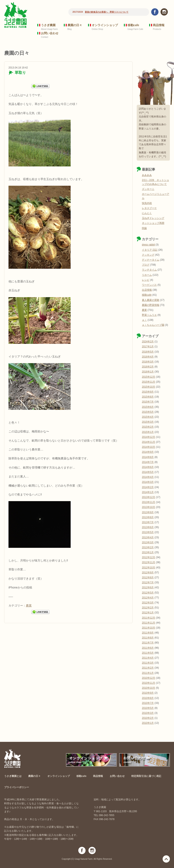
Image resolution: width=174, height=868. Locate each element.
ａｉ (144, 320)
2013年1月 (148, 552)
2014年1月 (148, 492)
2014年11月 (149, 442)
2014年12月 (149, 437)
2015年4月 (148, 417)
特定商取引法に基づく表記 (146, 776)
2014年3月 (148, 482)
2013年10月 (149, 507)
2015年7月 (148, 402)
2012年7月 (148, 582)
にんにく (147, 213)
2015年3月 (148, 422)
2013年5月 (148, 532)
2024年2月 (148, 342)
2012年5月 (148, 593)
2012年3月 (148, 603)
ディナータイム (151, 260)
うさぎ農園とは (13, 776)
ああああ (147, 175)
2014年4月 (148, 477)
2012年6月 (148, 587)
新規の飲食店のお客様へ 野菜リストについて (107, 12)
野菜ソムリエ (149, 315)
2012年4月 (148, 598)
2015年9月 (148, 392)
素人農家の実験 (151, 300)
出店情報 (147, 290)
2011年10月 (149, 628)
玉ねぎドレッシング (153, 218)
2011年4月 (148, 658)
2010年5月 (148, 708)
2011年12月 (149, 618)
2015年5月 (148, 412)
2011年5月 (148, 653)
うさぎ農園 (48, 25)
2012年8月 (148, 577)
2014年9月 (148, 452)
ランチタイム (149, 270)
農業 (29, 606)
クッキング (148, 255)
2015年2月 (148, 427)
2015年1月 (148, 432)
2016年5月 (148, 352)
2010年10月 (149, 688)
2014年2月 (148, 487)
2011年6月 (148, 648)
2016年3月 (148, 362)
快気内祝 (147, 203)
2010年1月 (148, 723)
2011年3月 (148, 663)
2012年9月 (148, 573)
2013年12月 (149, 497)
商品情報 (159, 25)
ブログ (146, 265)
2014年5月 (148, 472)
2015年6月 (148, 407)
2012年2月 (148, 608)
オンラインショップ (105, 25)
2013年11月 (149, 502)
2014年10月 (149, 447)
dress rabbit (148, 245)
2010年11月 (149, 683)
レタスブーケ (149, 208)
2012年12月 (149, 557)
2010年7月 (148, 703)
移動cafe (133, 25)
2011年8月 (148, 638)
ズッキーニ (148, 189)
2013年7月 (148, 522)
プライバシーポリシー (17, 787)
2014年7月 (148, 462)
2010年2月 (148, 718)
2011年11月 (149, 623)
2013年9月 (148, 512)
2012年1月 (148, 613)
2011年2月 (148, 668)
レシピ (146, 280)
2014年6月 (148, 467)
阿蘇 (144, 228)
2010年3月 (148, 713)
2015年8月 (148, 397)
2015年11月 (149, 382)
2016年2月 (148, 367)
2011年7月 (148, 643)
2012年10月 (149, 568)
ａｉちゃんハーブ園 (153, 325)
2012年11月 (149, 562)
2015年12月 (149, 377)
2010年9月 (148, 693)
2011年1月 (148, 673)
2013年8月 (148, 517)
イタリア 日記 (150, 250)
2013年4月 (148, 537)
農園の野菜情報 (151, 305)
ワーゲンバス (149, 285)
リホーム (147, 275)
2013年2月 (148, 547)
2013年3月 (148, 542)
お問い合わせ (50, 33)
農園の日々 (75, 25)
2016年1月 (148, 372)
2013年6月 (148, 527)
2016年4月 (148, 357)
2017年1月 (148, 347)
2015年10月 (149, 387)
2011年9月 (148, 633)
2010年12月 (149, 678)
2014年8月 (148, 457)
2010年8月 (148, 698)
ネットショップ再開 (153, 223)
